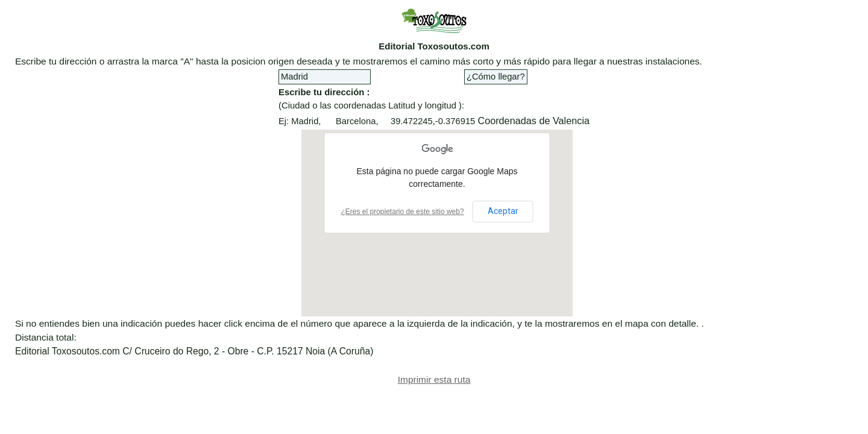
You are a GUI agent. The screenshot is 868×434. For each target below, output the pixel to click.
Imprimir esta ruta (434, 379)
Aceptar (503, 211)
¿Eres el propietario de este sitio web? (403, 212)
